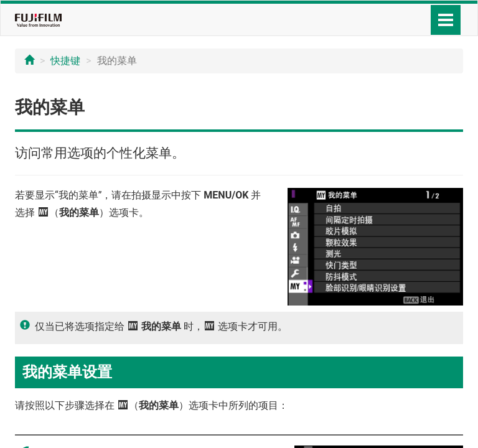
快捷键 (65, 61)
